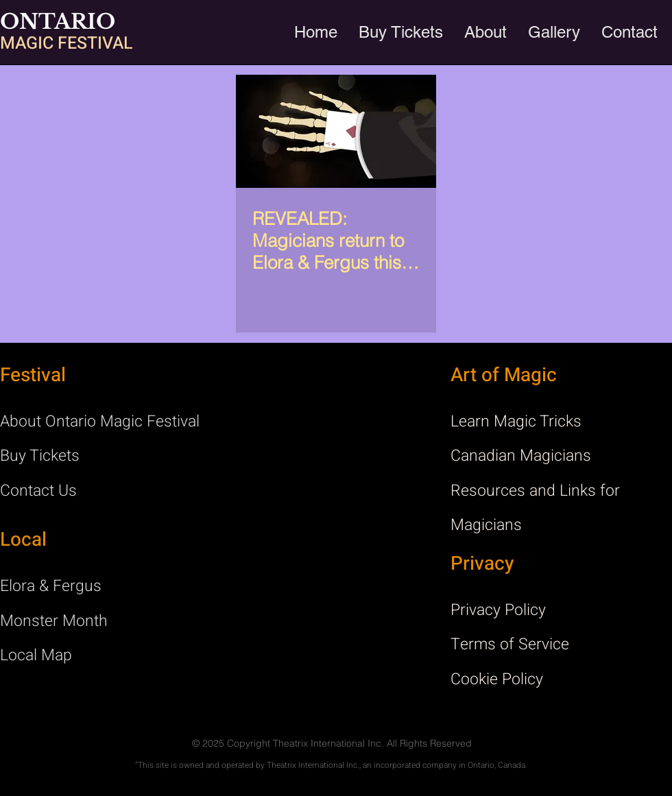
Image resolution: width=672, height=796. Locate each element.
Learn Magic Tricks (516, 422)
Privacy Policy (498, 610)
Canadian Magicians (521, 456)
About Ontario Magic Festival (100, 422)
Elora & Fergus (51, 586)
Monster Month (54, 621)
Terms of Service (510, 644)
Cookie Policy (497, 679)
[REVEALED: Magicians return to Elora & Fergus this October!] (336, 131)
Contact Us (38, 491)
